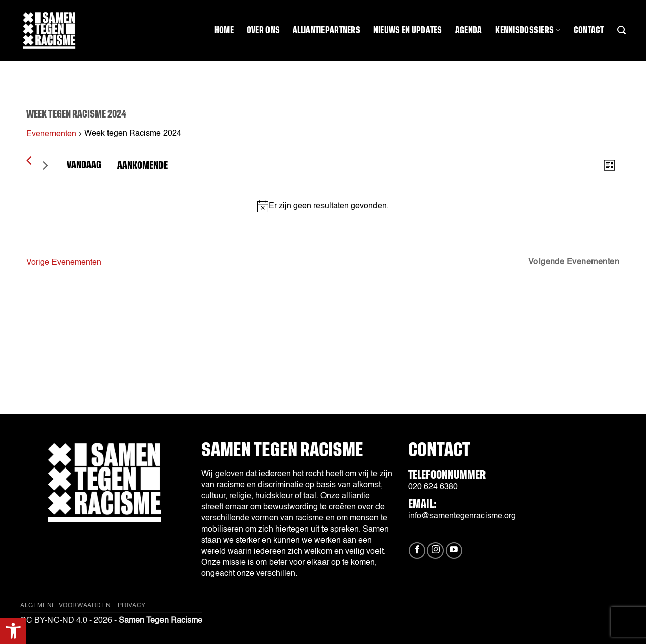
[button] (13, 631)
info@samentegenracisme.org (462, 516)
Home (224, 30)
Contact (589, 30)
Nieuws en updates (408, 30)
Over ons (263, 30)
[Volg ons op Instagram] (435, 550)
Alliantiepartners (327, 30)
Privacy (132, 606)
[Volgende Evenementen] (45, 166)
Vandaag (84, 165)
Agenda (469, 30)
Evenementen (51, 134)
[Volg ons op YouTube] (454, 550)
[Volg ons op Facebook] (417, 550)
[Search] (622, 30)
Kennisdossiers (528, 30)
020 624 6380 (433, 487)
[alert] (323, 206)
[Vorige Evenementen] (29, 161)
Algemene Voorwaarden (65, 606)
